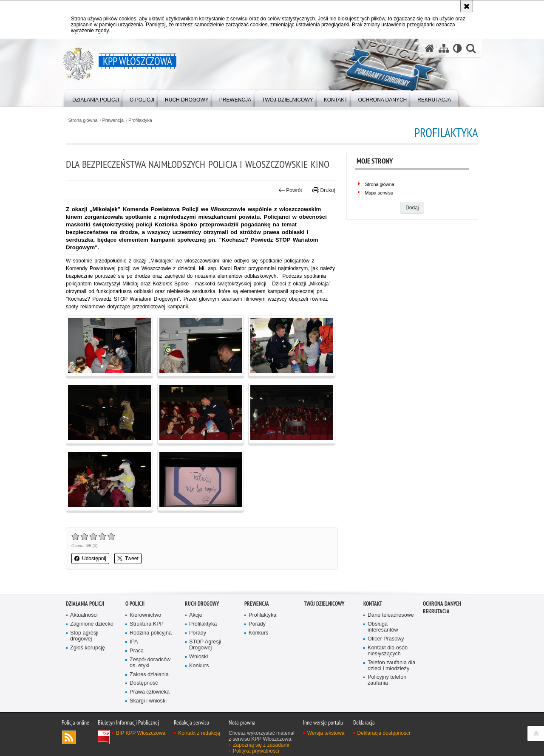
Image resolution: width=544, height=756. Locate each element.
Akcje (196, 615)
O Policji (135, 604)
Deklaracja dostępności (384, 733)
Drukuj (324, 190)
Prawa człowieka (150, 692)
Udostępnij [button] (90, 559)
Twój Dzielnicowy (324, 604)
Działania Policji (85, 604)
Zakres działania (149, 675)
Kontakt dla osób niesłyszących (388, 651)
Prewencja (113, 120)
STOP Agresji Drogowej (205, 645)
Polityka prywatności (256, 751)
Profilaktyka (140, 120)
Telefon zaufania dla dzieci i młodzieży (391, 666)
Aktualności (84, 615)
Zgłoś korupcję (88, 648)
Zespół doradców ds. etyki (150, 663)
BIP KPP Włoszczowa (141, 733)
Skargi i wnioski (148, 701)
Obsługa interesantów (383, 627)
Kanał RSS (69, 737)
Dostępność (144, 683)
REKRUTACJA (436, 611)
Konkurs (199, 666)
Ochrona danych (442, 604)
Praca (137, 651)
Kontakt (373, 604)
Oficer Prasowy (386, 639)
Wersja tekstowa (326, 733)
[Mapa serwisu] (444, 48)
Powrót (290, 190)
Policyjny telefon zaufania (387, 680)
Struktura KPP (147, 624)
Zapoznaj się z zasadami (261, 745)
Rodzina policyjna (151, 633)
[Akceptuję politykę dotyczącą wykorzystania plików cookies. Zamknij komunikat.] (467, 6)
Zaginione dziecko (92, 624)
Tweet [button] (128, 559)
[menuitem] (96, 98)
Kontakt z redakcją (199, 733)
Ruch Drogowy (202, 604)
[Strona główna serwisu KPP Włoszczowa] (430, 48)
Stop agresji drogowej (84, 636)
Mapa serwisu (379, 193)
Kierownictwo (145, 615)
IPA (134, 642)
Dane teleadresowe (391, 615)
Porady (198, 633)
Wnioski (198, 657)
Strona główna (83, 120)
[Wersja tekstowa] (458, 48)
